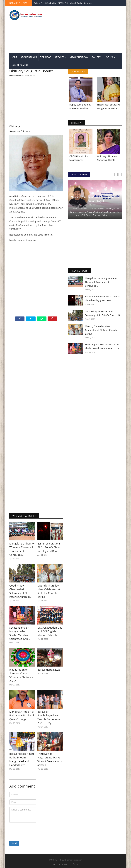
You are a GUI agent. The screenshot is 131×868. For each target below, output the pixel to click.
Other (110, 57)
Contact (76, 864)
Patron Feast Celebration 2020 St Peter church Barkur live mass (63, 3)
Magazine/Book (79, 57)
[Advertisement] (85, 30)
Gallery (97, 57)
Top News (46, 57)
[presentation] (33, 831)
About (65, 864)
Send (14, 843)
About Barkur (29, 57)
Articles (61, 57)
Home (14, 57)
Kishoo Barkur (16, 75)
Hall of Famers (20, 65)
